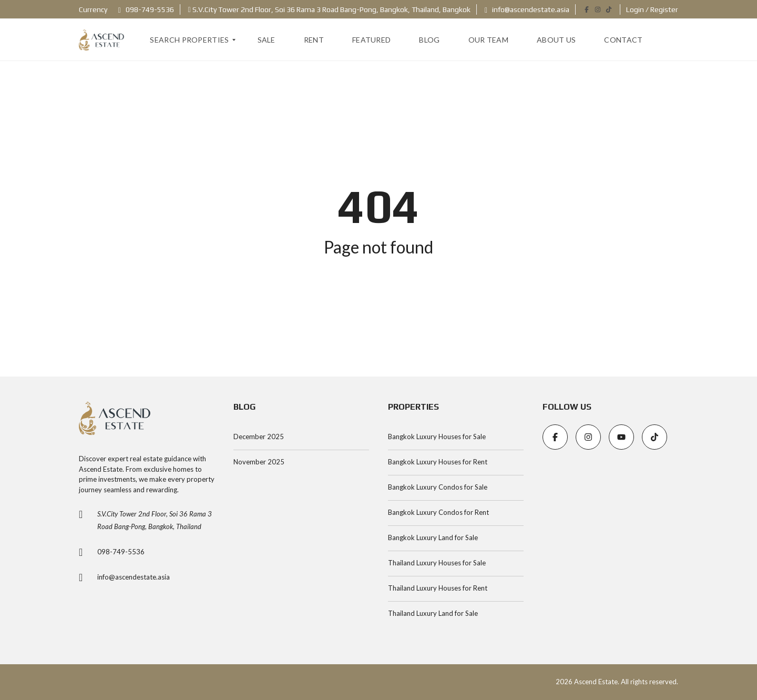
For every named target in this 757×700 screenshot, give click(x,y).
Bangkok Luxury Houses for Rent (438, 462)
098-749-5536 (146, 9)
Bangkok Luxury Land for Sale (433, 537)
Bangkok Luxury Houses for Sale (437, 437)
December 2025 (259, 437)
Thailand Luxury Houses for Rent (438, 588)
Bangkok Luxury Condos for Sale (438, 487)
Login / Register (652, 9)
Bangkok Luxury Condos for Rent (438, 512)
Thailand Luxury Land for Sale (433, 613)
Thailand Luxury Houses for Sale (437, 563)
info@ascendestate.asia (527, 9)
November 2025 (259, 462)
